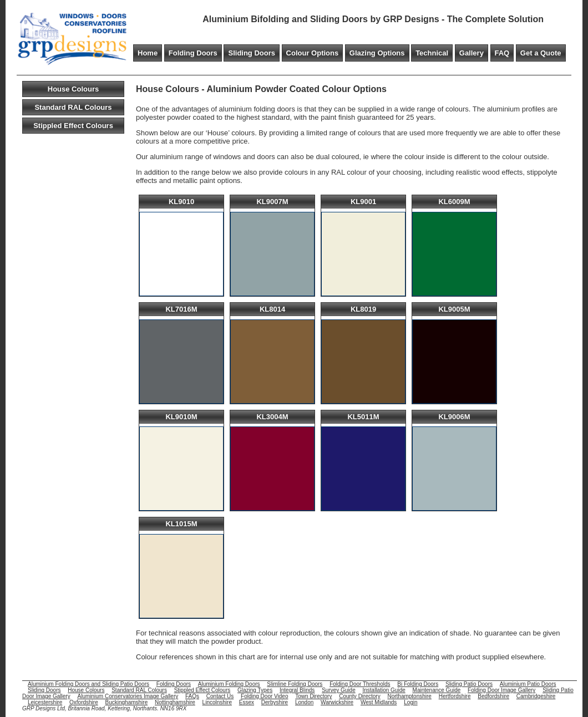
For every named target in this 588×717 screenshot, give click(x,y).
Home (148, 53)
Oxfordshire (84, 702)
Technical (432, 53)
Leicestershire (45, 702)
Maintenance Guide (437, 690)
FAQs (192, 696)
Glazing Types (255, 690)
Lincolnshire (217, 702)
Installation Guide (384, 690)
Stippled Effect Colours (73, 126)
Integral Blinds (297, 690)
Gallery (472, 53)
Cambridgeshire (536, 696)
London (304, 702)
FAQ (502, 53)
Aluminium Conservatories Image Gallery (128, 696)
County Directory (359, 696)
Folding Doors (193, 53)
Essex (247, 702)
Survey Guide (339, 690)
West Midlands (379, 702)
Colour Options (313, 53)
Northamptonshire (409, 696)
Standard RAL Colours (73, 107)
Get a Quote (541, 53)
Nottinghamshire (175, 702)
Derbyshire (275, 702)
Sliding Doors (252, 53)
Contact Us (220, 696)
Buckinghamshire (127, 702)
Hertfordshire (455, 696)
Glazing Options (377, 53)
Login (410, 702)
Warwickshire (337, 702)
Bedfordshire (493, 696)
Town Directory (313, 696)
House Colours (73, 89)
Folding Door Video (264, 696)
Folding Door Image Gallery (501, 690)
